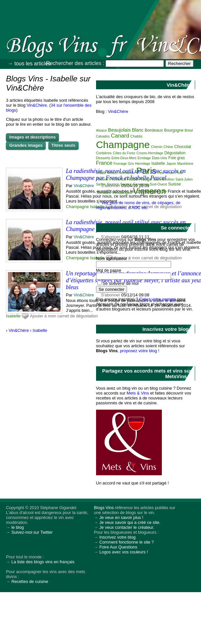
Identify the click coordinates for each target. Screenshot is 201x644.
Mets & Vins (138, 393)
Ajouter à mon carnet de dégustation (64, 316)
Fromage (120, 164)
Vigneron (149, 191)
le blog (18, 527)
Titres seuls (63, 145)
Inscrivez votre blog (117, 537)
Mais (101, 172)
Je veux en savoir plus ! (121, 517)
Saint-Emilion (164, 179)
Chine (168, 147)
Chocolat (182, 147)
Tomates (103, 193)
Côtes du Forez (124, 153)
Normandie (127, 173)
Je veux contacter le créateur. (127, 527)
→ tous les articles (29, 64)
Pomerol (102, 179)
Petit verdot (166, 173)
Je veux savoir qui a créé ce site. (130, 522)
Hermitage (143, 164)
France (104, 163)
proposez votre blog (138, 351)
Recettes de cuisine (30, 581)
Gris (131, 164)
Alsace (101, 130)
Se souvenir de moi (121, 283)
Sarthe (101, 184)
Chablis (136, 136)
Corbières (104, 153)
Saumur (126, 184)
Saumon (113, 184)
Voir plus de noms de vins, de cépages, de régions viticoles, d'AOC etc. (138, 205)
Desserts (103, 158)
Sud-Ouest (158, 184)
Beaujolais (119, 130)
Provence (118, 179)
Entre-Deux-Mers (124, 158)
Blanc (138, 130)
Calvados (103, 136)
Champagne (77, 207)
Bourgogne (174, 130)
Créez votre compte (158, 299)
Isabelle (13, 316)
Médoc (112, 173)
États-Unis (160, 158)
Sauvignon (141, 184)
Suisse (175, 184)
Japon (171, 163)
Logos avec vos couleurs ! (124, 552)
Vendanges (122, 193)
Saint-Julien (184, 179)
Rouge (145, 179)
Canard (120, 136)
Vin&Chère (37, 105)
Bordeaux (154, 130)
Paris (146, 171)
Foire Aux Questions (118, 547)
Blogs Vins (104, 508)
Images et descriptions (32, 137)
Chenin (157, 147)
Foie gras (177, 158)
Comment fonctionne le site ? (127, 542)
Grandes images (26, 145)
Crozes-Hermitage (150, 153)
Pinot (179, 173)
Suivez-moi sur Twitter (32, 532)
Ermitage (144, 158)
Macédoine (185, 164)
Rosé (133, 179)
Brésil (189, 130)
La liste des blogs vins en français (43, 562)
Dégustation (175, 153)
